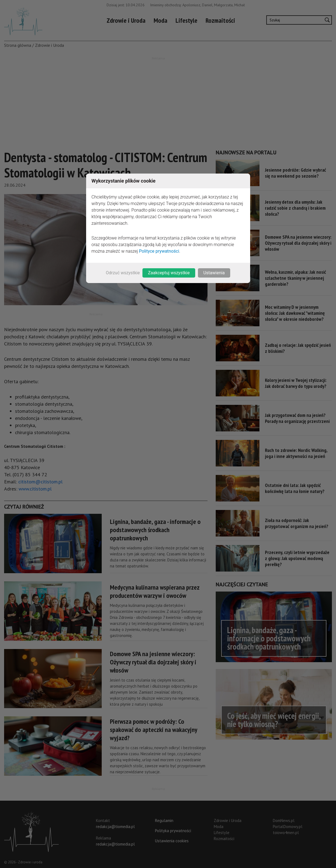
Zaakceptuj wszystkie (169, 273)
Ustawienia (214, 273)
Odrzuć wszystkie (123, 273)
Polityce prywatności (159, 251)
